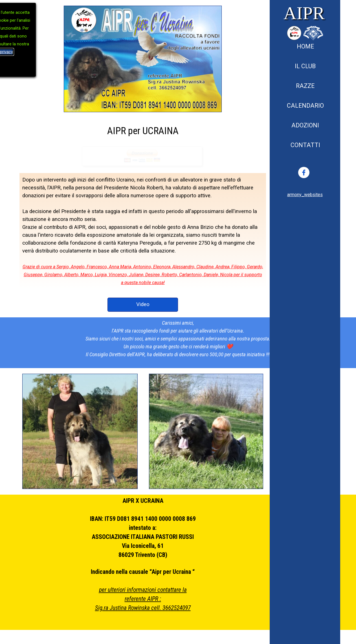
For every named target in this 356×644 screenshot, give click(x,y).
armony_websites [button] (305, 195)
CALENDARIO (305, 106)
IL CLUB (305, 66)
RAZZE (305, 86)
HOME (305, 46)
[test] (143, 305)
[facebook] (304, 172)
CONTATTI (305, 145)
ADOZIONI (305, 125)
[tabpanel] (305, 195)
